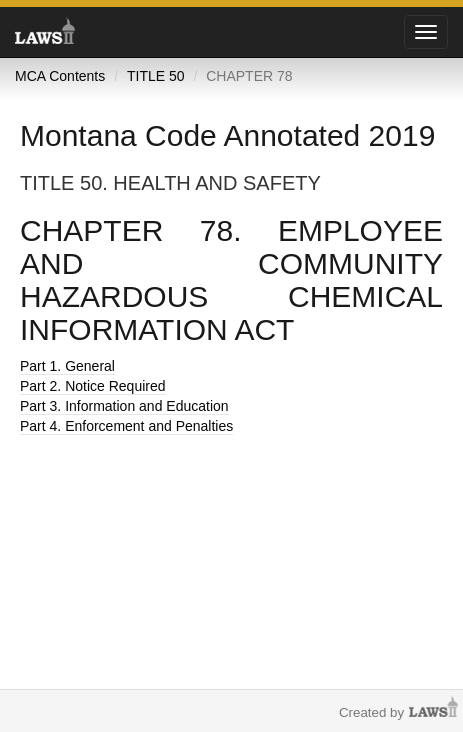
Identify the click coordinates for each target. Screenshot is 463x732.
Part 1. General (67, 366)
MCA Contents (60, 76)
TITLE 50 (156, 76)
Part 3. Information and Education (124, 406)
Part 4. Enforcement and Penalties (126, 426)
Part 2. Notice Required (93, 386)
